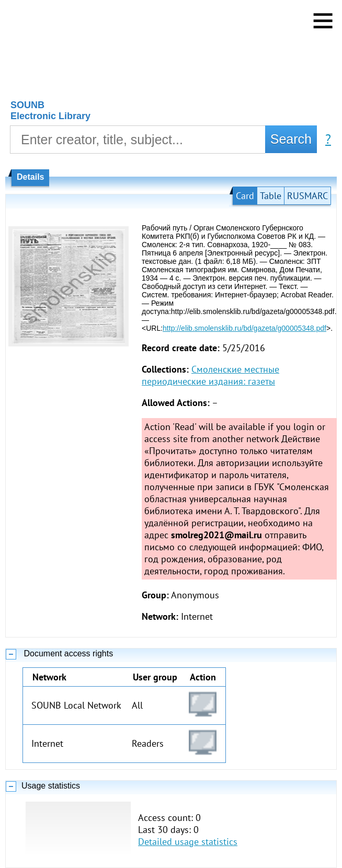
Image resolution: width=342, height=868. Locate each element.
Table (271, 196)
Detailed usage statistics (188, 842)
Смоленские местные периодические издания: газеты (210, 375)
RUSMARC (307, 196)
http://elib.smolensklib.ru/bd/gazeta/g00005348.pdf (244, 328)
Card (245, 196)
